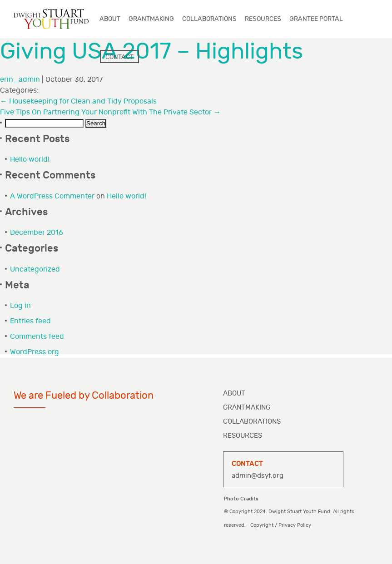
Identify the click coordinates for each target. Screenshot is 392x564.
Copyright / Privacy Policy (281, 525)
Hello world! (30, 160)
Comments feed (37, 337)
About (234, 393)
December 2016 (37, 233)
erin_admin (20, 80)
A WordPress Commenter (52, 196)
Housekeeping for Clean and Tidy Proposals (78, 101)
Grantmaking (247, 408)
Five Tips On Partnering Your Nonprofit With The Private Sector (110, 112)
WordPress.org (35, 352)
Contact (119, 57)
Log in (20, 306)
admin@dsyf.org (258, 476)
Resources (243, 436)
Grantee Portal (316, 19)
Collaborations (252, 422)
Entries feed (30, 321)
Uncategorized (35, 270)
